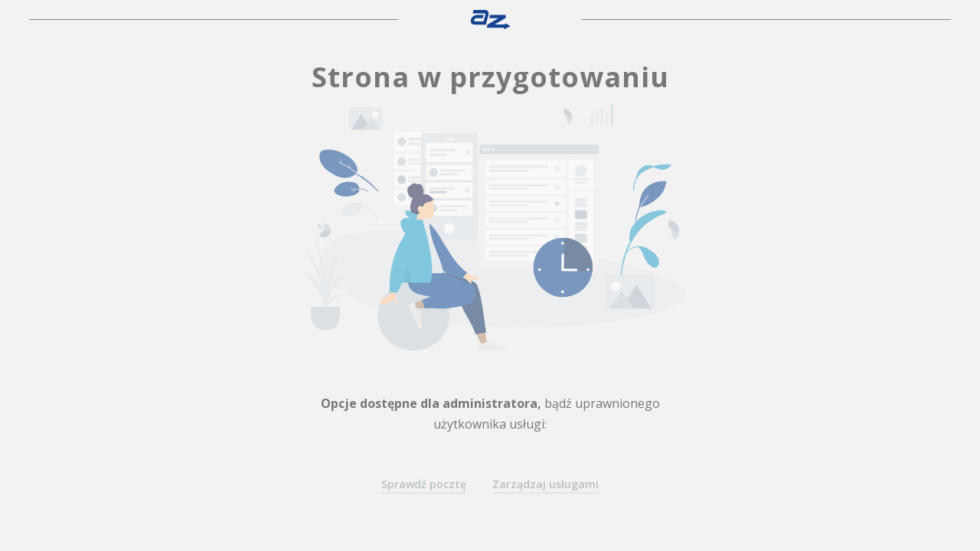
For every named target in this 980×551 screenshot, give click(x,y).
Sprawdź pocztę (424, 484)
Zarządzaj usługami (546, 484)
